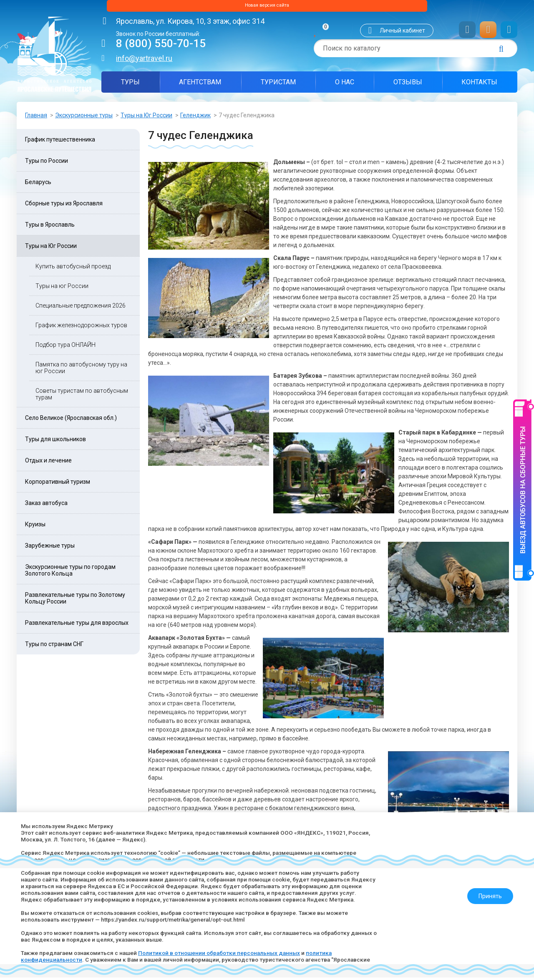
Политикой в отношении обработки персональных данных (227, 953)
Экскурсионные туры (84, 118)
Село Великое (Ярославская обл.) (71, 420)
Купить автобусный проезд (73, 269)
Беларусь (38, 184)
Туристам (278, 85)
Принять (487, 893)
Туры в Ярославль (50, 227)
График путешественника (60, 142)
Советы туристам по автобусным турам (82, 397)
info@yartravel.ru (144, 61)
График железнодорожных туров (81, 328)
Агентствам (200, 85)
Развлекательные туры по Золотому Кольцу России (75, 601)
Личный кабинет (402, 33)
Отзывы (408, 85)
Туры (130, 85)
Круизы (35, 527)
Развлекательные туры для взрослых (77, 625)
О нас (345, 85)
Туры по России (47, 163)
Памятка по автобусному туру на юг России (81, 370)
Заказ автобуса (46, 505)
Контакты (479, 85)
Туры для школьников (55, 442)
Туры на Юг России (146, 118)
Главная (36, 118)
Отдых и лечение (48, 463)
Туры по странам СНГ (54, 647)
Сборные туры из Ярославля (64, 206)
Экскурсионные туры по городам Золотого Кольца (70, 573)
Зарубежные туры (50, 548)
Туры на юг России (62, 288)
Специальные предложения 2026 (81, 308)
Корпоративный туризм (58, 484)
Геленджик (195, 118)
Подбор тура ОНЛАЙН (65, 347)
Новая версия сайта (267, 7)
